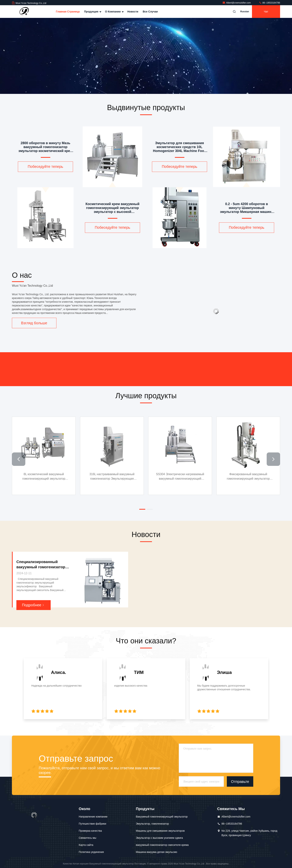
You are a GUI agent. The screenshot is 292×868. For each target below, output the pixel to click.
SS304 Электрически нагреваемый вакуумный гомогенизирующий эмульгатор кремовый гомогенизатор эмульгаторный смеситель (210, 477)
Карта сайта (86, 845)
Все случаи (150, 12)
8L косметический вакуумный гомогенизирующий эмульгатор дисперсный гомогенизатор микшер (51, 476)
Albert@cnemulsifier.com (237, 3)
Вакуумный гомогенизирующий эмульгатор (162, 817)
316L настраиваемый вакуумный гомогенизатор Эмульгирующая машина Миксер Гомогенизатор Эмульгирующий (131, 477)
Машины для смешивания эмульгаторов (160, 831)
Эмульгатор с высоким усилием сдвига (160, 838)
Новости (133, 12)
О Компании (114, 12)
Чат (266, 12)
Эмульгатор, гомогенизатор (153, 824)
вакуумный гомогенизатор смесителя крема (162, 845)
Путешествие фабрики (92, 824)
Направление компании (93, 817)
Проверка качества (90, 831)
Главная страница (68, 12)
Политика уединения (91, 852)
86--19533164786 (269, 3)
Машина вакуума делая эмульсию (157, 852)
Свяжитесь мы (88, 838)
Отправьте (240, 782)
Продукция (92, 12)
